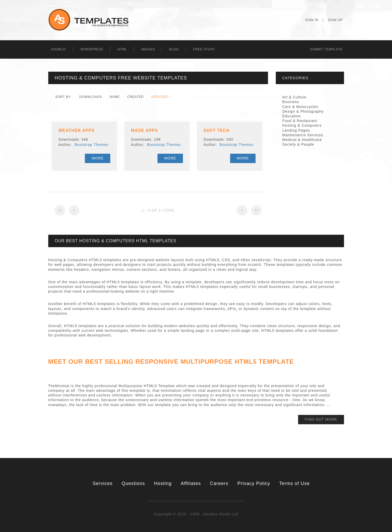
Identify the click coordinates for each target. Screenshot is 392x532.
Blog (174, 49)
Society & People (298, 144)
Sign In (312, 20)
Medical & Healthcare (302, 140)
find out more (321, 419)
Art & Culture (294, 97)
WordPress (92, 49)
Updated (159, 97)
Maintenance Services (303, 135)
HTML (122, 49)
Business (291, 102)
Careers (219, 483)
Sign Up (335, 20)
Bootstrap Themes (91, 145)
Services (103, 483)
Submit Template (326, 49)
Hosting (163, 483)
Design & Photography (303, 111)
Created (136, 97)
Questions (133, 483)
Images (148, 49)
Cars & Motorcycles (300, 107)
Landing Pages (296, 130)
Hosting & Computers (302, 125)
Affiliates (191, 483)
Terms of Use (294, 483)
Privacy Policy (254, 483)
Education (291, 116)
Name (115, 97)
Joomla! (59, 49)
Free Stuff (204, 49)
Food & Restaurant (300, 121)
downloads (91, 97)
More (98, 158)
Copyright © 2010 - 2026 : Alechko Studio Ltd (196, 514)
